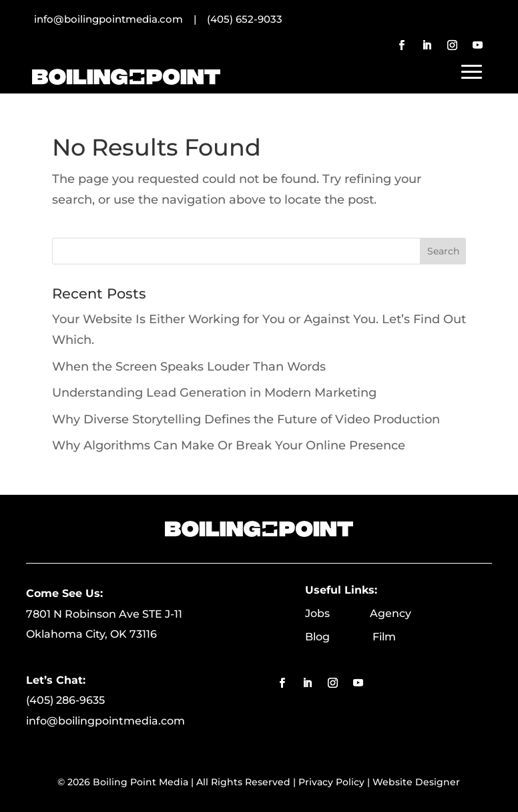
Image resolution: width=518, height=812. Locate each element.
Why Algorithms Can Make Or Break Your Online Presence (229, 445)
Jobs (337, 613)
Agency (391, 613)
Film (384, 637)
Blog (339, 637)
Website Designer (416, 782)
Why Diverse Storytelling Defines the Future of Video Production (246, 419)
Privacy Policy (331, 782)
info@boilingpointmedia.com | (120, 19)
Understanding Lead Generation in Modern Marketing (214, 393)
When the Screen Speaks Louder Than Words (189, 367)
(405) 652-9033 (245, 19)
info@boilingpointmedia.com (105, 721)
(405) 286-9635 (65, 700)
